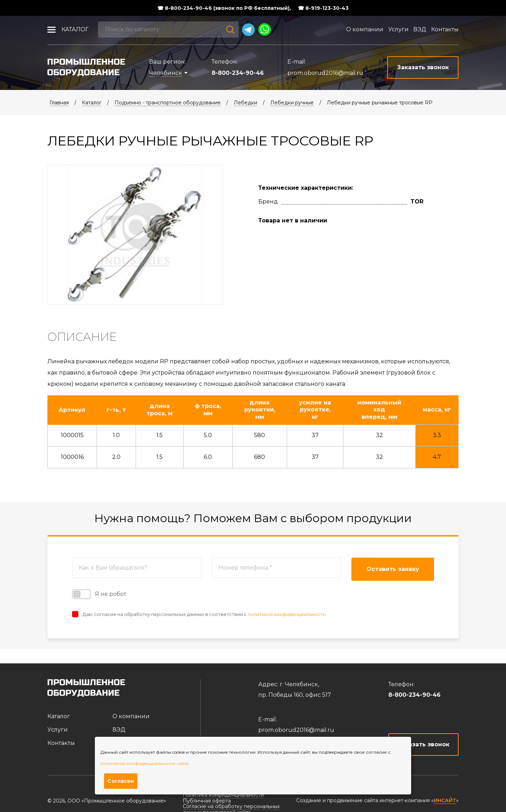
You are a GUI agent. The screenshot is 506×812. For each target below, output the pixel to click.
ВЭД (420, 29)
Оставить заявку (393, 569)
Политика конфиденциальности (223, 795)
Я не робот (99, 594)
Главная (59, 103)
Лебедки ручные (292, 103)
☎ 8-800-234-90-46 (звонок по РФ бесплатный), (224, 8)
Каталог (75, 29)
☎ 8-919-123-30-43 (323, 8)
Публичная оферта (207, 801)
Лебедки (245, 103)
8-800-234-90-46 (238, 73)
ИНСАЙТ (445, 801)
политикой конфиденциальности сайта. (145, 763)
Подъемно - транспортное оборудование (168, 103)
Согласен (121, 781)
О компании (365, 29)
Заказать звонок (424, 744)
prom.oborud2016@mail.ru (325, 73)
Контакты (445, 29)
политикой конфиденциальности (287, 614)
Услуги (398, 29)
